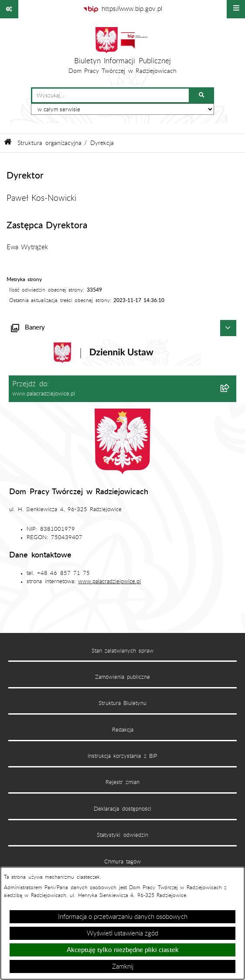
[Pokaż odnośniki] (9, 9)
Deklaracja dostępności (122, 809)
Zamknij (123, 967)
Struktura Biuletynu (122, 703)
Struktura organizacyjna (49, 143)
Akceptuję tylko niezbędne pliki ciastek (123, 950)
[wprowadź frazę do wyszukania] (111, 96)
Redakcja (123, 730)
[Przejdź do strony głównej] (123, 53)
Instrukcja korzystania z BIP (122, 756)
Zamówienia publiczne (122, 677)
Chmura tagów (122, 862)
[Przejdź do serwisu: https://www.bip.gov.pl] (122, 9)
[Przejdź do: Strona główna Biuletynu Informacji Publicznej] (8, 143)
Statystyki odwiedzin (122, 835)
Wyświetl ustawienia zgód (122, 934)
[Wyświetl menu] (236, 9)
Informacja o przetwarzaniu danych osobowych (123, 917)
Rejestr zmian (122, 782)
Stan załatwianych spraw (123, 651)
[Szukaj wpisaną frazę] (202, 96)
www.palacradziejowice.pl (109, 581)
